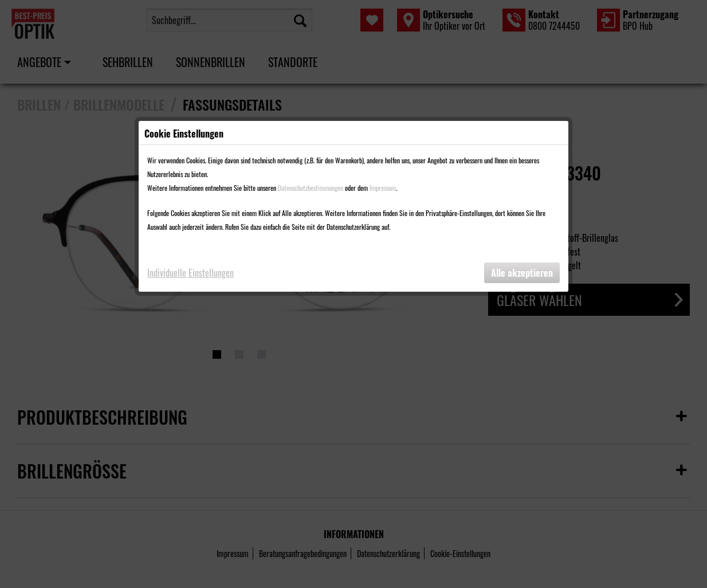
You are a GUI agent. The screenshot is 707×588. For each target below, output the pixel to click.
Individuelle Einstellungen (191, 273)
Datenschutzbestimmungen (311, 188)
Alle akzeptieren (522, 273)
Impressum (383, 188)
